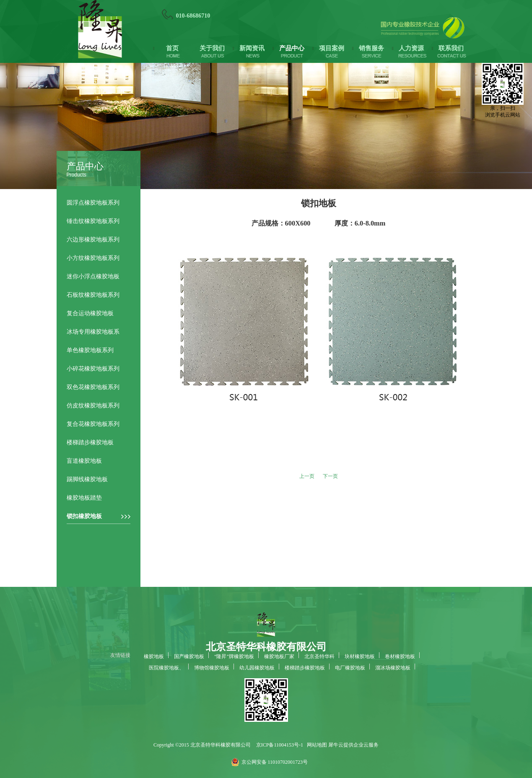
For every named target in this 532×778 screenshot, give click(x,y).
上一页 (307, 476)
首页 (172, 48)
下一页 (330, 476)
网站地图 (316, 745)
